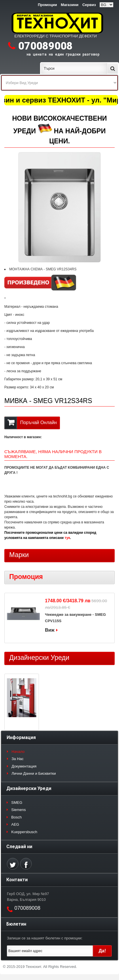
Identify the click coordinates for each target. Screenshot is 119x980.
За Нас (18, 759)
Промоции (47, 5)
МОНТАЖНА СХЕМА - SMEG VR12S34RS (43, 269)
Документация (24, 766)
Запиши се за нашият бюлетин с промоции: (45, 938)
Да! (102, 951)
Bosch (16, 817)
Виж (50, 630)
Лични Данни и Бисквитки (34, 773)
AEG (15, 824)
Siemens (19, 810)
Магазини (70, 5)
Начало (18, 752)
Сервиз (89, 5)
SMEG (17, 803)
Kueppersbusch (24, 832)
